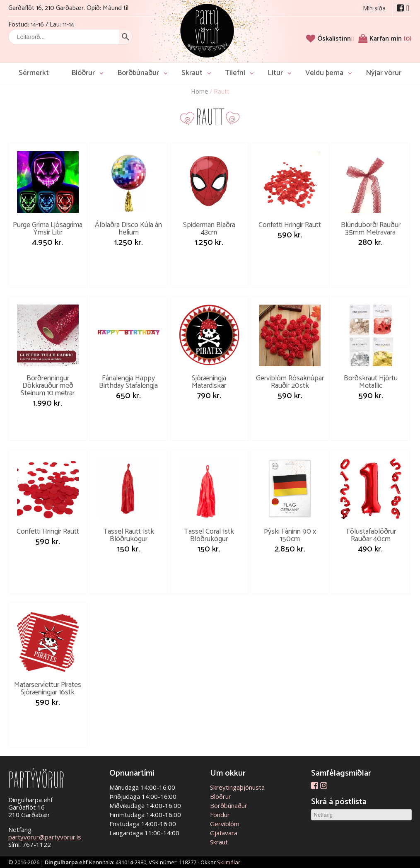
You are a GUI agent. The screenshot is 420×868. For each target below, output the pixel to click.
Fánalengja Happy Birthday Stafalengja (128, 382)
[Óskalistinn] (336, 39)
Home (199, 92)
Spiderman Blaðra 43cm (209, 229)
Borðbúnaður (138, 73)
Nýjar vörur (384, 73)
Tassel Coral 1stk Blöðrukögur (209, 535)
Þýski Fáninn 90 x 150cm (290, 535)
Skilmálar (229, 862)
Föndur (220, 815)
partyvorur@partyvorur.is (45, 837)
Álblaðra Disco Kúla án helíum (128, 229)
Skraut (192, 73)
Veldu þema (324, 73)
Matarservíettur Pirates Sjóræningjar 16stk (48, 689)
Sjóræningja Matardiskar (209, 382)
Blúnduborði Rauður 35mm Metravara (371, 229)
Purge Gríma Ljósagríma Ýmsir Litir (48, 229)
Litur (275, 73)
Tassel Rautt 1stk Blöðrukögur (129, 535)
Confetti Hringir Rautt (290, 225)
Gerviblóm (225, 824)
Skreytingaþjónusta (237, 787)
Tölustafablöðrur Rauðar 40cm (371, 535)
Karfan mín (391, 39)
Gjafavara (224, 833)
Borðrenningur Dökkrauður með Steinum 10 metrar (48, 386)
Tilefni (235, 73)
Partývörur (207, 30)
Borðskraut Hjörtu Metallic (371, 382)
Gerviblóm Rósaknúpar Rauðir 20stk (290, 382)
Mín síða (374, 8)
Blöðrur (83, 73)
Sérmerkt (34, 73)
